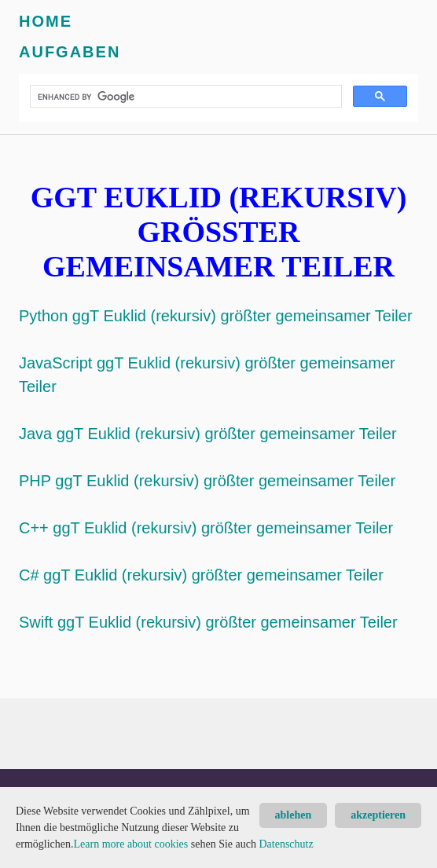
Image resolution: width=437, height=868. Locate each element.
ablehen (294, 815)
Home (46, 21)
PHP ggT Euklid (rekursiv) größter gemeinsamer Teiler (207, 481)
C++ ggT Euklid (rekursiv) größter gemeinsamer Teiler (206, 528)
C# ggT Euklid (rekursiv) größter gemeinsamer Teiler (201, 575)
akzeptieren (378, 815)
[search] (184, 97)
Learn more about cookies (130, 844)
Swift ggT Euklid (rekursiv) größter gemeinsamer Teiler (208, 622)
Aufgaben (70, 52)
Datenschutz (286, 844)
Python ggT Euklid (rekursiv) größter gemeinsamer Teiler (216, 316)
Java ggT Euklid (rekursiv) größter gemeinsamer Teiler (208, 434)
